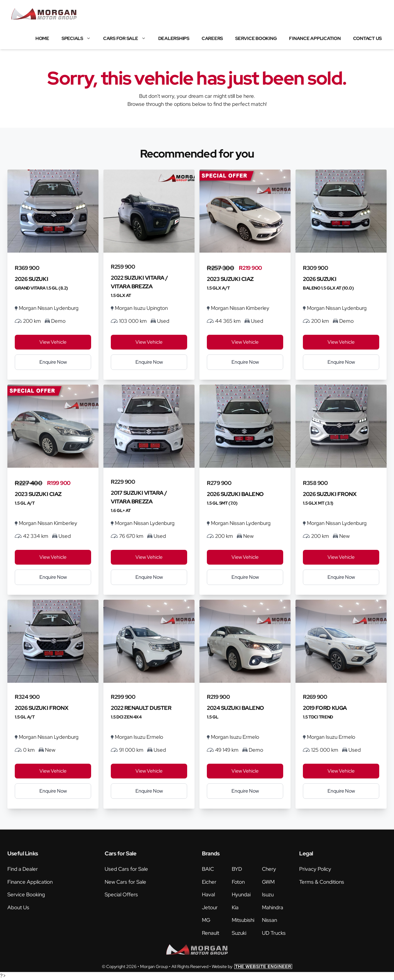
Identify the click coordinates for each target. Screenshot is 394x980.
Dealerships (174, 38)
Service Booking (256, 38)
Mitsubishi (243, 920)
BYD (237, 869)
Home (42, 38)
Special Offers (121, 894)
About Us (18, 907)
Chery (269, 869)
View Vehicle (53, 342)
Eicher (209, 882)
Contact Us (368, 38)
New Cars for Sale (125, 882)
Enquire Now (53, 362)
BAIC (208, 869)
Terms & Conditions (322, 882)
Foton (238, 882)
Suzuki (239, 933)
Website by (252, 966)
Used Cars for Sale (126, 869)
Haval (208, 894)
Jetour (210, 907)
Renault (211, 933)
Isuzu (268, 894)
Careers (212, 38)
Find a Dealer (23, 869)
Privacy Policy (315, 869)
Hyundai (241, 894)
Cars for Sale (128, 38)
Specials (79, 38)
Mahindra (273, 907)
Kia (235, 907)
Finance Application (315, 38)
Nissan (269, 920)
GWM (268, 882)
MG (206, 920)
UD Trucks (274, 933)
